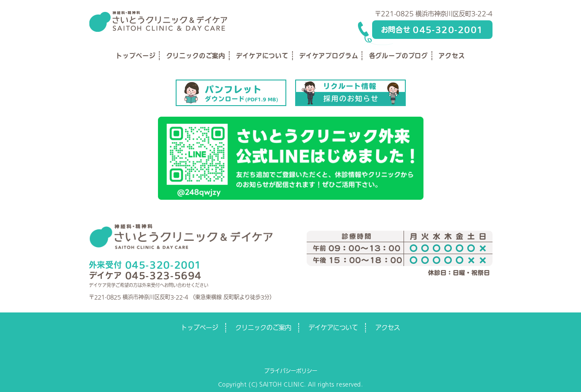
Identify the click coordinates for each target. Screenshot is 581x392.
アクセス (452, 56)
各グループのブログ (399, 56)
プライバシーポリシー (291, 371)
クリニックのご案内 (196, 56)
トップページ (136, 56)
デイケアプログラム (329, 56)
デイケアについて (262, 56)
